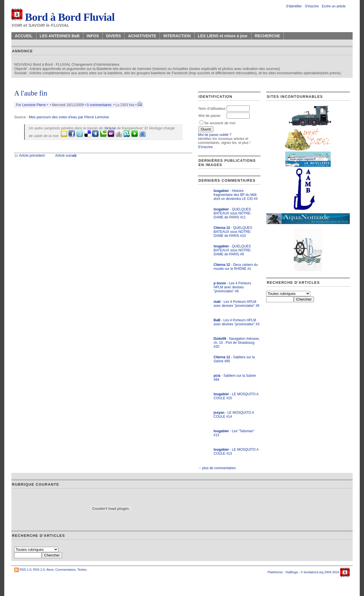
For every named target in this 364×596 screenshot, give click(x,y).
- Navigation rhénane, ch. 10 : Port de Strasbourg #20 (237, 343)
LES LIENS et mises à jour (223, 36)
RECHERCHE (267, 36)
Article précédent (32, 156)
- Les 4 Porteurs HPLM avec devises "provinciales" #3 (236, 322)
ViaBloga (291, 572)
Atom (50, 570)
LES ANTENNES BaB (60, 36)
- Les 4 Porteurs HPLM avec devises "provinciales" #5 (236, 304)
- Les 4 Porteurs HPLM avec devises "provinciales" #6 (232, 287)
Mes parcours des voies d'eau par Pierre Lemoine (69, 117)
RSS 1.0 (25, 570)
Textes (82, 570)
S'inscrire (312, 6)
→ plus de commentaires (217, 468)
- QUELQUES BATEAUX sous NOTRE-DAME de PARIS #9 (232, 250)
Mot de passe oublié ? (215, 135)
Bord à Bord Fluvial (63, 17)
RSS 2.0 (39, 570)
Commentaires (65, 570)
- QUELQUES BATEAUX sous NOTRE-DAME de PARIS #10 (233, 232)
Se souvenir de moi (218, 123)
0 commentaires (100, 105)
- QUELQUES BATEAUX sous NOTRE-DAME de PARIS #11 (232, 213)
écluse (110, 128)
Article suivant (66, 156)
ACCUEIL (24, 36)
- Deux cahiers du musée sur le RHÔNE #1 (236, 267)
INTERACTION (177, 36)
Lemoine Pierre (34, 105)
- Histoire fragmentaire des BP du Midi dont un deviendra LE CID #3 (236, 195)
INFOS (93, 36)
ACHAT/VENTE (142, 36)
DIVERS (113, 36)
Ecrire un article (334, 6)
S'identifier (294, 6)
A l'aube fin (31, 93)
